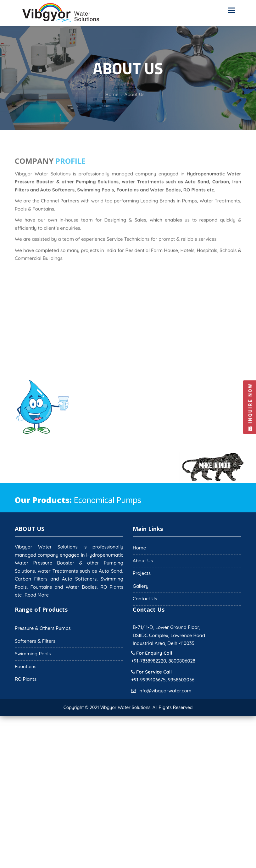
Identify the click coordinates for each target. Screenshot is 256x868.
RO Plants (26, 679)
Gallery (141, 586)
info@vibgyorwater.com (165, 691)
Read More (37, 595)
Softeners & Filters (35, 641)
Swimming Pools (33, 654)
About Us (143, 561)
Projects (142, 573)
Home (139, 548)
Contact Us (145, 599)
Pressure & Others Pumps (43, 628)
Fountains (26, 666)
